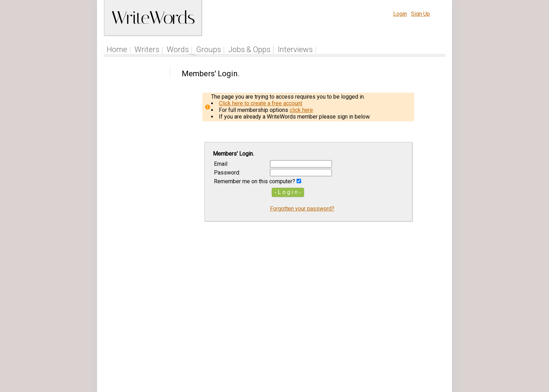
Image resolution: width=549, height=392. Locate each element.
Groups (209, 49)
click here (301, 110)
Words (178, 49)
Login (400, 14)
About (410, 348)
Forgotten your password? (302, 209)
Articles (297, 348)
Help (345, 348)
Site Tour (323, 348)
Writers (147, 49)
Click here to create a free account (260, 103)
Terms (365, 348)
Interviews (295, 49)
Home (117, 49)
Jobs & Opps (249, 49)
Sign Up (421, 14)
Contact (431, 348)
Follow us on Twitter (256, 348)
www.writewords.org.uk (334, 361)
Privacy (388, 348)
